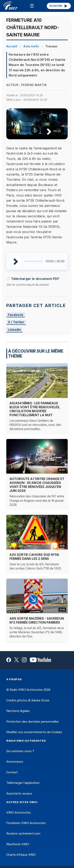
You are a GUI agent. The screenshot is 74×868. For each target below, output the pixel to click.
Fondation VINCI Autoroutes (26, 823)
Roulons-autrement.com (23, 834)
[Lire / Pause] (46, 131)
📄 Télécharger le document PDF (33, 279)
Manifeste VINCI (18, 844)
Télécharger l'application (23, 783)
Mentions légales (18, 711)
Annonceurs (15, 762)
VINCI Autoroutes (19, 813)
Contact (12, 772)
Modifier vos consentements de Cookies (34, 732)
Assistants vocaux (19, 794)
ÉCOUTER (59, 6)
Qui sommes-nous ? (20, 751)
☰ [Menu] (32, 6)
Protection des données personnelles (33, 722)
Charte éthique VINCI (21, 855)
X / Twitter (16, 322)
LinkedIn (15, 330)
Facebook (16, 315)
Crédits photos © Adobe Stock (28, 700)
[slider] (34, 261)
